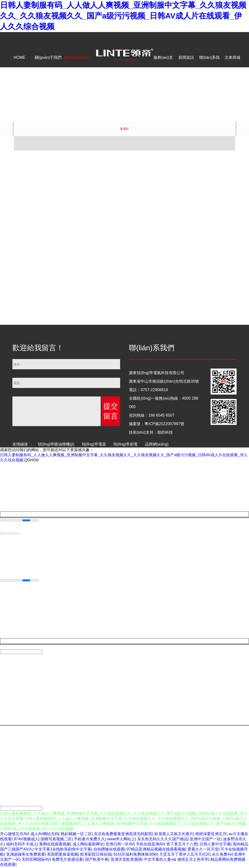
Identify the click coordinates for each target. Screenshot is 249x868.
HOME (19, 57)
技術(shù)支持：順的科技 (151, 432)
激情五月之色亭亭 (193, 860)
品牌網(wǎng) (157, 444)
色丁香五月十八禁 (182, 845)
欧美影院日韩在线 (96, 855)
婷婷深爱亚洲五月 (211, 835)
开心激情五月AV (14, 835)
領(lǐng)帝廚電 (125, 444)
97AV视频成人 (26, 840)
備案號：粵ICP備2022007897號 (157, 424)
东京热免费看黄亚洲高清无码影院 (123, 835)
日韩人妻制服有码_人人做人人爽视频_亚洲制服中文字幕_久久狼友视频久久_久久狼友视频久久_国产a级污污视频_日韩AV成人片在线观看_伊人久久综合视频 (123, 16)
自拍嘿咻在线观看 (109, 850)
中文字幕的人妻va (159, 860)
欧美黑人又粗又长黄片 (174, 835)
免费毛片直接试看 (67, 860)
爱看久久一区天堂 (203, 850)
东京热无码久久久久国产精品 (162, 840)
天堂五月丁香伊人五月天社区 (185, 855)
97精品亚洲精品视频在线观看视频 (156, 850)
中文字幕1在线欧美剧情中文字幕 (63, 850)
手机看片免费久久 (89, 840)
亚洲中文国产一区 (205, 840)
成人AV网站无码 (44, 835)
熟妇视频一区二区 (76, 835)
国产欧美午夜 (97, 860)
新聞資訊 (186, 57)
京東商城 (232, 57)
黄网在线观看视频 (55, 845)
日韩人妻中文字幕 (215, 845)
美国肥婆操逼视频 (62, 855)
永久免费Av (222, 855)
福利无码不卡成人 (22, 845)
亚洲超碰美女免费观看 (26, 855)
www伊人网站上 (121, 840)
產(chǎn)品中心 (77, 57)
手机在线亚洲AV (150, 845)
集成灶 (124, 129)
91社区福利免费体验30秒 (135, 855)
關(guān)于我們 (48, 57)
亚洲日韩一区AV (120, 845)
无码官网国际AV (36, 860)
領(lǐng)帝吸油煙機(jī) (56, 444)
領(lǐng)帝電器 (94, 444)
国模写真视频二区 (56, 840)
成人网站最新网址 (88, 845)
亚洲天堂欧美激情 (126, 860)
